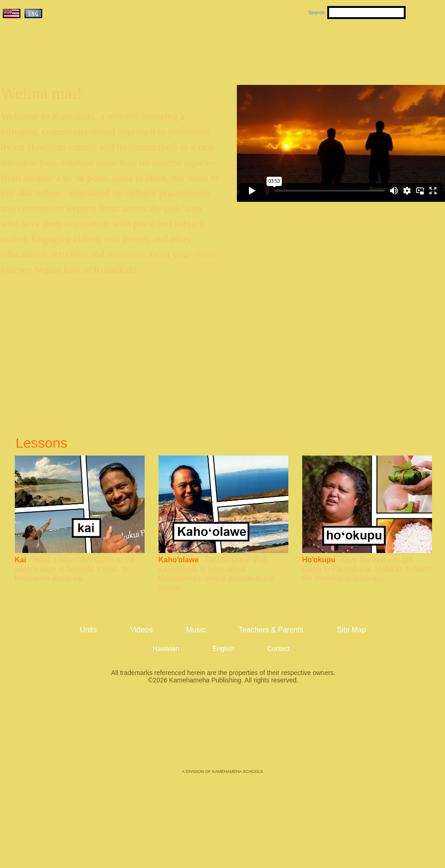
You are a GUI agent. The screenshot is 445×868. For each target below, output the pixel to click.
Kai (21, 560)
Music (267, 47)
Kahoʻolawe (179, 560)
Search (316, 13)
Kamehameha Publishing (222, 733)
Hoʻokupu (319, 560)
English (223, 649)
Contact (279, 649)
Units (209, 47)
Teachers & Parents (388, 47)
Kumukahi (80, 59)
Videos (311, 47)
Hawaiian (166, 649)
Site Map (352, 630)
